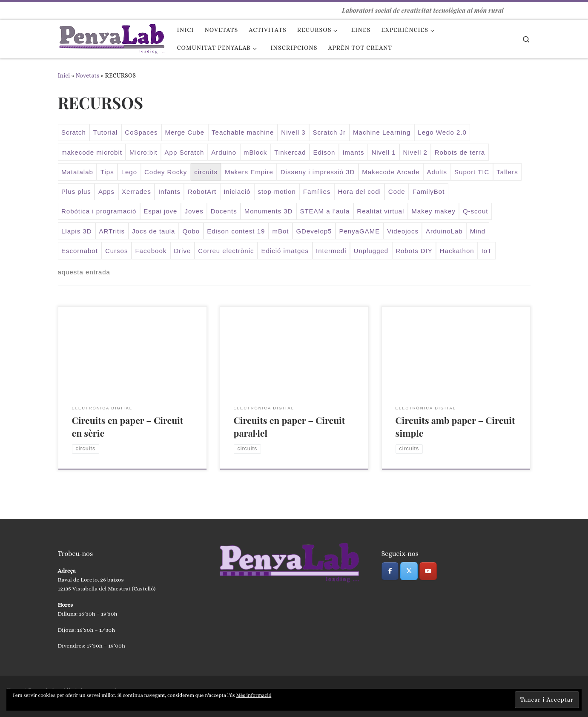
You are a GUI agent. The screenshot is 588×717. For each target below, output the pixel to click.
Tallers (507, 172)
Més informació (254, 695)
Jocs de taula (153, 231)
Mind (478, 231)
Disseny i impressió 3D (318, 172)
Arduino (224, 152)
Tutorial (105, 132)
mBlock (255, 152)
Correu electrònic (226, 251)
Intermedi (331, 251)
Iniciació (237, 191)
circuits (206, 172)
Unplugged (371, 251)
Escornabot (80, 251)
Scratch (74, 132)
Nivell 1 (383, 152)
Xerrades (136, 191)
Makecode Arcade (391, 172)
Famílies (317, 191)
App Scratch (185, 152)
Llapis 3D (77, 231)
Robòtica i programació (99, 211)
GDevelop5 (314, 231)
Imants (353, 152)
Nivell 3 (293, 132)
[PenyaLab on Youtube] (428, 571)
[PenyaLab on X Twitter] (409, 571)
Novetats (87, 75)
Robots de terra (460, 152)
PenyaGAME (359, 231)
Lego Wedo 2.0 (442, 132)
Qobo (191, 231)
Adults (437, 172)
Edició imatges (285, 251)
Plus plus (76, 191)
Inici (64, 75)
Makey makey (433, 211)
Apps (106, 191)
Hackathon (457, 251)
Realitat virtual (380, 211)
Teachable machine (243, 132)
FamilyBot (429, 191)
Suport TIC (472, 172)
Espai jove (160, 211)
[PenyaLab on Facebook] (390, 571)
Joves (194, 211)
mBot (280, 231)
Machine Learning (382, 132)
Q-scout (476, 211)
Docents (224, 211)
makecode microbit (92, 152)
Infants (169, 191)
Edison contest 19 (236, 231)
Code (397, 191)
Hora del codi (359, 191)
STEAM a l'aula (325, 211)
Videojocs (403, 231)
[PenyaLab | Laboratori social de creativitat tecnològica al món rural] (111, 37)
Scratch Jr (330, 132)
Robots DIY (414, 251)
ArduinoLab (444, 231)
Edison (324, 152)
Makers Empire (249, 172)
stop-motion (277, 191)
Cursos (117, 251)
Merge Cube (185, 132)
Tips (107, 172)
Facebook (151, 251)
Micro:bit (143, 152)
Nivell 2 (415, 152)
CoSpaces (141, 132)
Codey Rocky (166, 172)
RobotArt (202, 191)
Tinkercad (290, 152)
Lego (129, 172)
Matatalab (77, 172)
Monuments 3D (269, 211)
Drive (182, 251)
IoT (487, 251)
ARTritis (112, 231)
